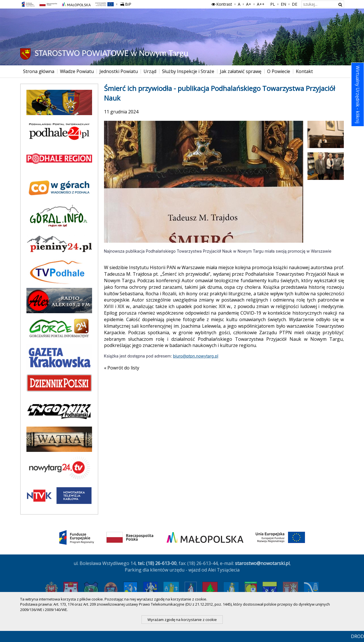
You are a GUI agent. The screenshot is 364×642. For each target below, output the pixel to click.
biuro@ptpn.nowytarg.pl (196, 356)
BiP (127, 3)
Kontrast (221, 4)
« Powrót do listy (122, 368)
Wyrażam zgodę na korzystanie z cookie (182, 620)
